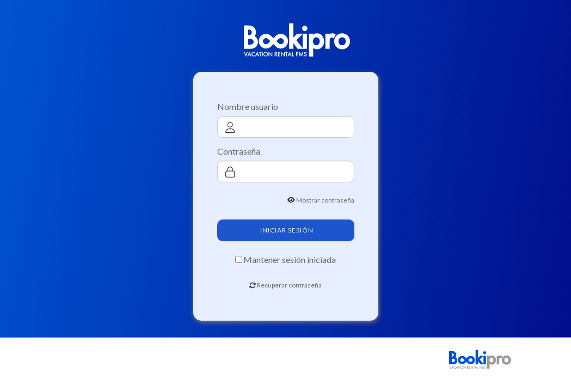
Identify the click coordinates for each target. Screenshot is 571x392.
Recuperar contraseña (289, 285)
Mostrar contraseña (325, 200)
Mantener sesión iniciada (290, 259)
